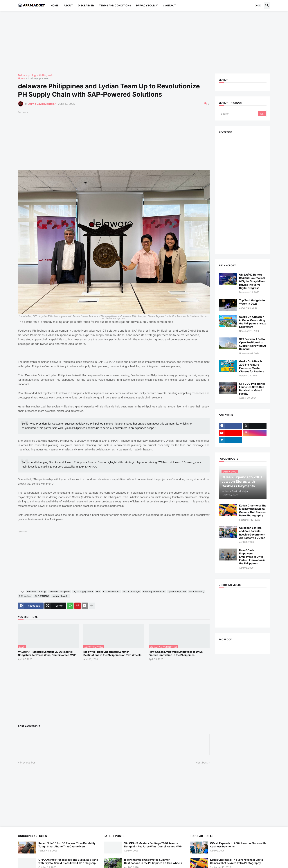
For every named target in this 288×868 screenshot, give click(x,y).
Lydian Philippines (177, 591)
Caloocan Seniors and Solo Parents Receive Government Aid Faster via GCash (252, 533)
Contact (169, 5)
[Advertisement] (128, 42)
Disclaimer (86, 5)
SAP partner (25, 596)
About (68, 5)
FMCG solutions (111, 591)
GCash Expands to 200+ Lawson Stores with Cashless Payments (238, 845)
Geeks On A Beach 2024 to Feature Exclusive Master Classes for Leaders (252, 366)
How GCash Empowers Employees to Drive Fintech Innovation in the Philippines (176, 653)
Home (55, 5)
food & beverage (131, 591)
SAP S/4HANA (42, 596)
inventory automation (154, 591)
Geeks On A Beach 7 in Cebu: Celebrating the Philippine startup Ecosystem (253, 322)
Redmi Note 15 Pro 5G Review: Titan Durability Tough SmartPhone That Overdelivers (67, 845)
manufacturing (197, 591)
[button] (258, 6)
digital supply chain (83, 591)
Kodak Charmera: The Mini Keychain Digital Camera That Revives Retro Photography (253, 511)
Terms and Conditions (115, 5)
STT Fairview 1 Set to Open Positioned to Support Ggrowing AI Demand (252, 344)
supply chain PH (61, 596)
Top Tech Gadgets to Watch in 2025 (252, 302)
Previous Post (28, 762)
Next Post (202, 762)
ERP (98, 591)
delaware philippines (59, 591)
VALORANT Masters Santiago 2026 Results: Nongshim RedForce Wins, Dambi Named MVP (47, 653)
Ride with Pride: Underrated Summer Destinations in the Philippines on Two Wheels (112, 653)
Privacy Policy (147, 5)
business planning (39, 79)
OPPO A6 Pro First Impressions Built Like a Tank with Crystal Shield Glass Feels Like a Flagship (68, 861)
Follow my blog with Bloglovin (36, 75)
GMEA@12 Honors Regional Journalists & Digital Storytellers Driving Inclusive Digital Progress (252, 281)
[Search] (238, 114)
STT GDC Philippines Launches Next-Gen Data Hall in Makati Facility (252, 389)
